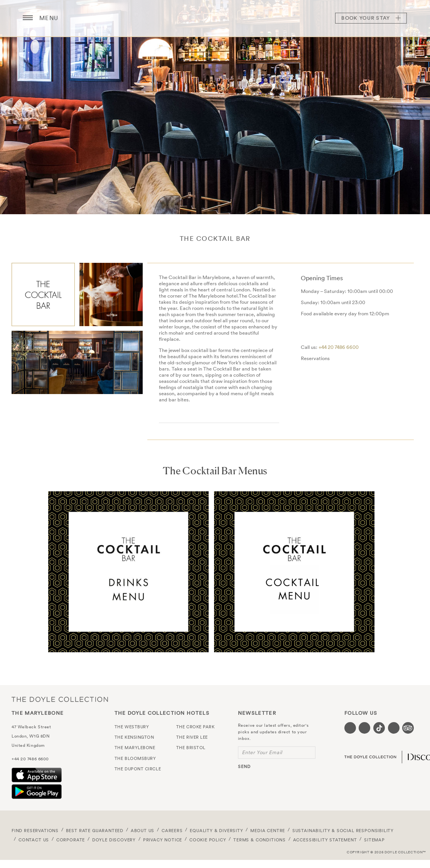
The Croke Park (196, 727)
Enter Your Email (262, 752)
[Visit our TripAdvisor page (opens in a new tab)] (408, 728)
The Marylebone (215, 18)
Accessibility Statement (325, 840)
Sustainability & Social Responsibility (343, 831)
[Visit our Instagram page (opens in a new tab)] (364, 728)
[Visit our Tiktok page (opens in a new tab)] (379, 728)
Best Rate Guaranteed (95, 831)
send (244, 766)
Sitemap (374, 840)
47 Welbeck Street (31, 727)
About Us (143, 831)
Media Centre (268, 831)
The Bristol (191, 748)
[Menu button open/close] (28, 18)
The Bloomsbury (135, 758)
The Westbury (132, 727)
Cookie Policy (208, 840)
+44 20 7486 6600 (339, 347)
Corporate (71, 840)
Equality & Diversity (217, 831)
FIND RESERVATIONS (35, 831)
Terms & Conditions (260, 840)
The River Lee (192, 737)
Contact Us (34, 840)
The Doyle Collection (60, 700)
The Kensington (134, 737)
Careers (172, 831)
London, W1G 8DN (30, 736)
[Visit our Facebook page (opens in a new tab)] (350, 728)
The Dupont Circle (138, 769)
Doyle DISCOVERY (114, 840)
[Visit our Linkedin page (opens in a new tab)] (394, 728)
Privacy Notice (163, 840)
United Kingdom (28, 745)
